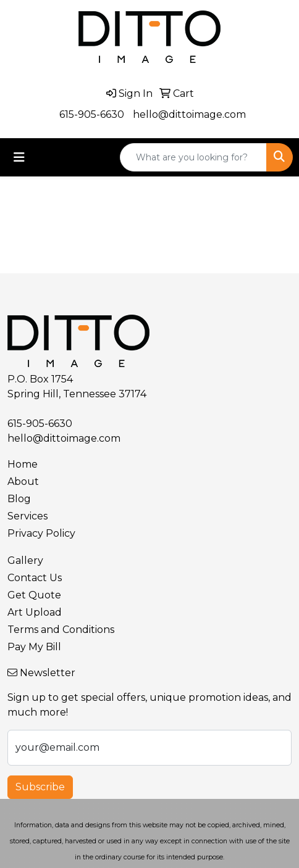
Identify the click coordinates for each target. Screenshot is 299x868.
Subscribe (40, 787)
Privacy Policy (41, 533)
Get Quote (34, 595)
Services (27, 516)
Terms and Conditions (61, 630)
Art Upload (35, 612)
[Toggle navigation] (19, 157)
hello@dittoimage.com (189, 114)
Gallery (25, 560)
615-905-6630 (92, 114)
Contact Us (35, 578)
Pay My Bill (34, 647)
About (23, 482)
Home (23, 464)
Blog (19, 499)
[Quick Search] (193, 157)
